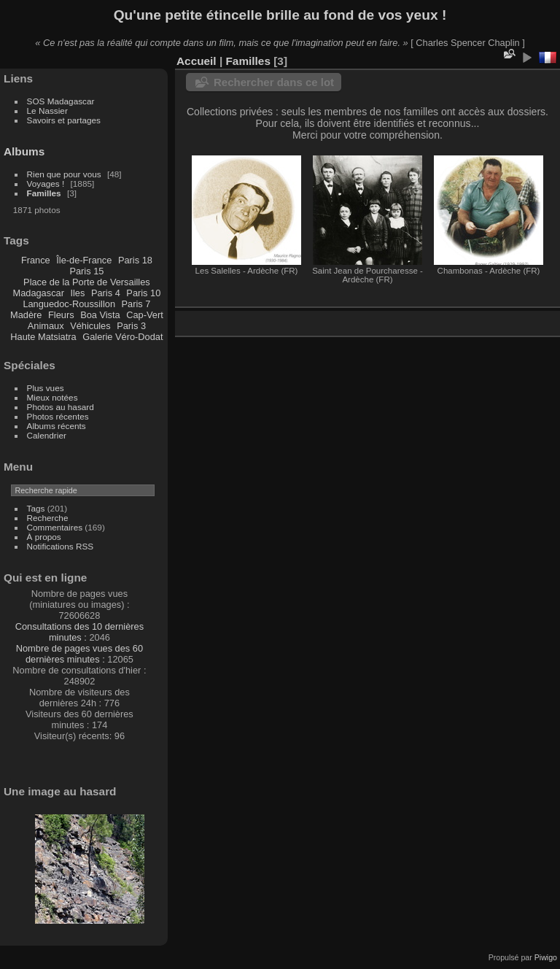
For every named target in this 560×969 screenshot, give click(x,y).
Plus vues (46, 388)
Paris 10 (143, 293)
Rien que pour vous (65, 174)
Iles (77, 293)
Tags (36, 508)
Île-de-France (84, 260)
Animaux (46, 326)
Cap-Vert (145, 315)
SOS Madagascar (61, 101)
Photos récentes (58, 416)
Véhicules (90, 326)
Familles (44, 193)
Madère (26, 315)
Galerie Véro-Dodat (122, 337)
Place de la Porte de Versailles (87, 282)
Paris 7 (136, 304)
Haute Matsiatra (43, 337)
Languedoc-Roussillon (69, 304)
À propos (44, 537)
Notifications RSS (61, 546)
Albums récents (57, 426)
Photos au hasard (61, 407)
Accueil (197, 61)
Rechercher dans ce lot (274, 82)
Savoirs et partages (64, 120)
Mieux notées (52, 397)
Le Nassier (47, 111)
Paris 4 (106, 293)
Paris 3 (131, 326)
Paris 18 (135, 260)
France (36, 260)
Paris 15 (86, 271)
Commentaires (55, 527)
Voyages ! (46, 184)
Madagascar (38, 293)
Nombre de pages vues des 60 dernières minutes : (79, 654)
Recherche (48, 518)
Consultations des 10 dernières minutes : (79, 632)
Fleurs (61, 315)
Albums (24, 151)
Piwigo (546, 957)
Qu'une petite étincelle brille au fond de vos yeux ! (280, 15)
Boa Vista (100, 315)
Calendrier (47, 435)
